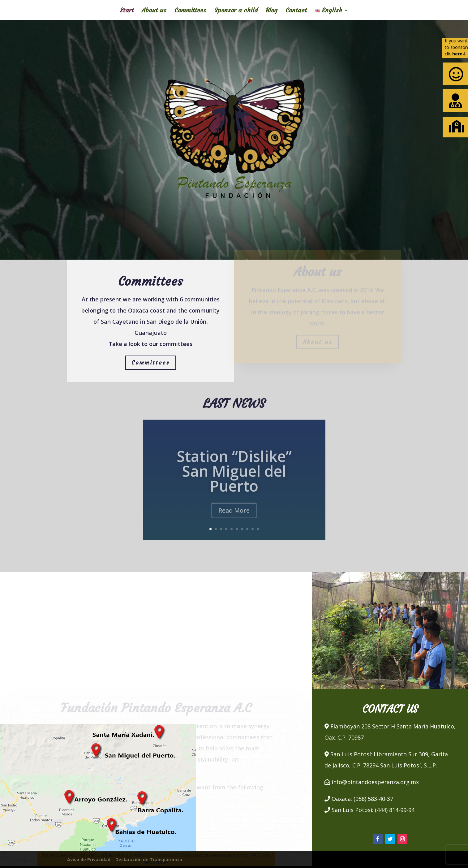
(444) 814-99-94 (395, 810)
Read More (234, 517)
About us (154, 11)
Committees (190, 11)
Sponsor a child (236, 11)
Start (127, 11)
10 (258, 529)
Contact (296, 11)
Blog (272, 11)
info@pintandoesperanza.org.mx (375, 782)
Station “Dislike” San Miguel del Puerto (234, 478)
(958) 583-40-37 (373, 799)
